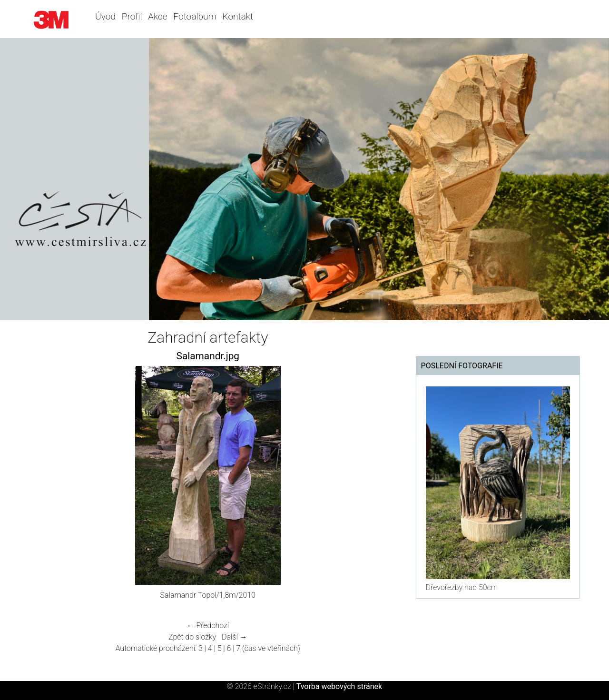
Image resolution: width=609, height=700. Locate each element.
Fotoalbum (195, 16)
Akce (157, 16)
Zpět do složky (192, 637)
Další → (235, 637)
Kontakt (238, 16)
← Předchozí (208, 626)
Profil (132, 16)
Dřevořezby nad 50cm (462, 587)
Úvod (105, 16)
